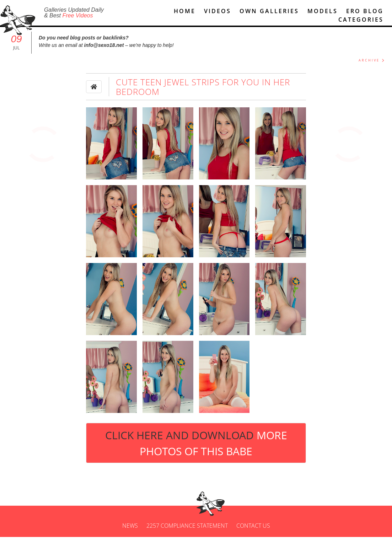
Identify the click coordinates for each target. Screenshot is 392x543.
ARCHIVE (369, 66)
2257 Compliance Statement (187, 532)
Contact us (253, 532)
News (130, 532)
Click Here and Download (196, 449)
